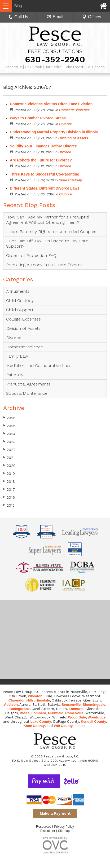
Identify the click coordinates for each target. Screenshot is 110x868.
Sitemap (64, 831)
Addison (11, 705)
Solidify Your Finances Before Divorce (43, 146)
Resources (44, 827)
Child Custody (70, 180)
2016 (9, 497)
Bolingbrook (20, 709)
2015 (9, 505)
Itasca (25, 713)
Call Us (18, 17)
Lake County (41, 722)
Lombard (39, 713)
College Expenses (23, 319)
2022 (9, 450)
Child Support (20, 310)
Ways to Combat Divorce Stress (38, 118)
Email (55, 17)
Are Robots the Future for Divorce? (41, 160)
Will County (63, 726)
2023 (9, 442)
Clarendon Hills (21, 700)
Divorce (65, 124)
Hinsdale (43, 700)
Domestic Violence (74, 110)
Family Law (17, 356)
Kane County (34, 726)
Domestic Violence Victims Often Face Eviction (51, 104)
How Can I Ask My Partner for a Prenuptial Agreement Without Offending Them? (48, 220)
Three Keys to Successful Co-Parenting (45, 174)
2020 (9, 465)
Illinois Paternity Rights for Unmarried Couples (51, 232)
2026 (9, 418)
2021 (9, 457)
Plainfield (56, 713)
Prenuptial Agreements (28, 384)
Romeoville (74, 713)
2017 (9, 489)
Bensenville (71, 705)
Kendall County (93, 722)
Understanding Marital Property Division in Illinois (54, 132)
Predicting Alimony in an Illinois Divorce (44, 265)
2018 (9, 481)
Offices (92, 17)
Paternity (15, 375)
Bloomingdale (94, 705)
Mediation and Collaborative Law (38, 365)
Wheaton (35, 696)
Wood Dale (77, 717)
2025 (9, 426)
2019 (9, 473)
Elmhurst (76, 709)
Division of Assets (73, 138)
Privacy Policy (64, 827)
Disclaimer (48, 831)
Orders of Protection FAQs (32, 255)
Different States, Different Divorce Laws (45, 188)
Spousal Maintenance (27, 393)
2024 (9, 434)
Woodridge (97, 717)
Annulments (18, 291)
